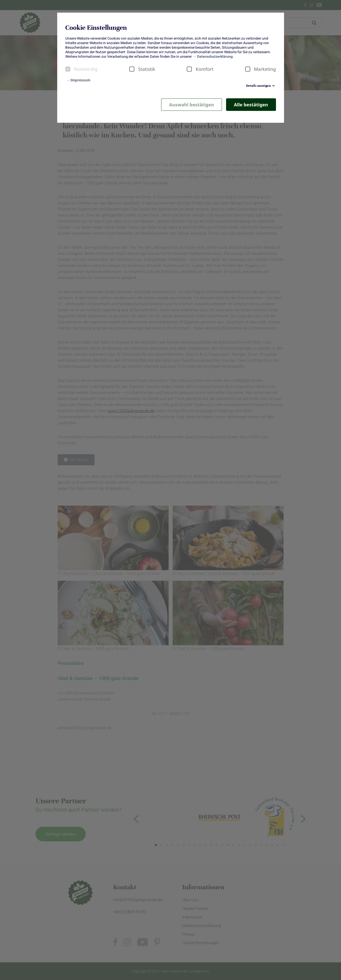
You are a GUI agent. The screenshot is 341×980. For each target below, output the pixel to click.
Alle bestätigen (251, 105)
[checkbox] (68, 69)
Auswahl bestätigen (192, 105)
